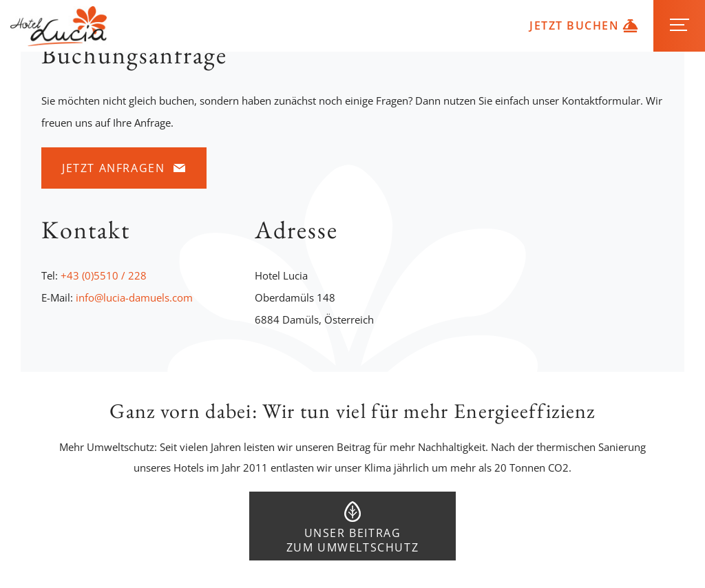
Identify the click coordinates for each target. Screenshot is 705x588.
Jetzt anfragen (113, 168)
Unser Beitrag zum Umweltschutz (353, 540)
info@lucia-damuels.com (134, 297)
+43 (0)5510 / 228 (104, 275)
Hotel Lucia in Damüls (59, 26)
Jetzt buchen (574, 25)
